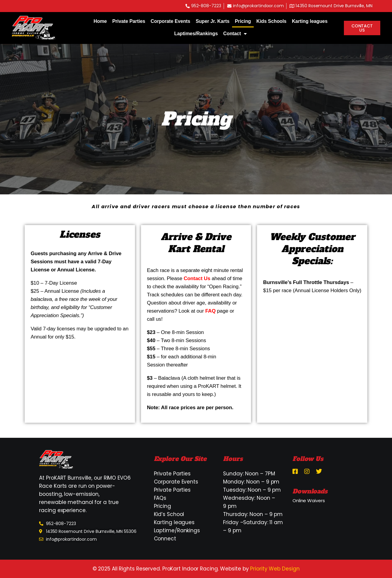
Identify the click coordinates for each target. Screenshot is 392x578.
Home (100, 21)
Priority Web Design (275, 569)
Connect (165, 539)
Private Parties (129, 21)
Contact (235, 34)
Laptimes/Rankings (196, 34)
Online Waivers (309, 501)
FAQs (160, 498)
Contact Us (198, 278)
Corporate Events (170, 21)
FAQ (211, 311)
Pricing (243, 21)
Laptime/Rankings (177, 530)
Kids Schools (271, 21)
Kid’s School (169, 514)
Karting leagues (310, 21)
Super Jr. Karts (213, 21)
